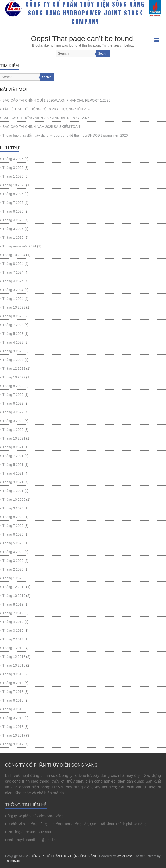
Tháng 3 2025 (13, 229)
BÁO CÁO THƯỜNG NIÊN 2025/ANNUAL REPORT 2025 (46, 118)
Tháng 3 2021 (13, 482)
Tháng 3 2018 (13, 718)
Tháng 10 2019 (14, 596)
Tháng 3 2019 (13, 631)
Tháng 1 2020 (13, 578)
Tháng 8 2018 (13, 683)
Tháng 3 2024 (13, 290)
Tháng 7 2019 (13, 613)
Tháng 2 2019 (13, 639)
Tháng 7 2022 (13, 395)
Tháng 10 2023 (14, 307)
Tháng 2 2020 (13, 569)
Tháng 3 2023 (13, 351)
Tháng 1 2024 (13, 299)
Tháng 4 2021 (13, 473)
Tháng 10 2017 (14, 735)
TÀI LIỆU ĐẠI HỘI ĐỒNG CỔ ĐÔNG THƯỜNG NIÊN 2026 (47, 109)
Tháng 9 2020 (13, 508)
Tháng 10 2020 (14, 500)
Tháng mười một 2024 (19, 246)
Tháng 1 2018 (13, 727)
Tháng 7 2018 (13, 692)
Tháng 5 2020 (13, 543)
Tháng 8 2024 (13, 264)
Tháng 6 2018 (13, 700)
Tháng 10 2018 (14, 665)
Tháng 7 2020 (13, 526)
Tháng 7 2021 (13, 456)
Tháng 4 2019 (13, 622)
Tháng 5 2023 (13, 334)
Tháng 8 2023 (13, 316)
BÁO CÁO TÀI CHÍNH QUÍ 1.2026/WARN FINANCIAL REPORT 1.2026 (56, 100)
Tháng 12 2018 (14, 657)
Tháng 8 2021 (13, 447)
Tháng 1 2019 (13, 648)
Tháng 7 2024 (13, 272)
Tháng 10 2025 (14, 185)
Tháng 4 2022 (13, 412)
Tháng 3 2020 (13, 561)
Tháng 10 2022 (14, 377)
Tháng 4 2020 (13, 552)
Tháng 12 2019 (14, 587)
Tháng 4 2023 (13, 342)
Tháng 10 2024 (14, 255)
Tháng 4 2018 (13, 709)
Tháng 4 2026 (13, 159)
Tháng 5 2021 (13, 465)
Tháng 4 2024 (13, 281)
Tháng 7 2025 (13, 203)
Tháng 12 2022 (14, 368)
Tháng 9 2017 (13, 744)
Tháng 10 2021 (14, 438)
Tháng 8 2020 (13, 517)
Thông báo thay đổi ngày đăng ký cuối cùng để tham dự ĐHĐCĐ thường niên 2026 (65, 135)
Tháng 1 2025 (13, 237)
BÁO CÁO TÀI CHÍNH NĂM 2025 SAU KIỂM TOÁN (41, 127)
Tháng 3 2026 (13, 168)
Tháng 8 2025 (13, 194)
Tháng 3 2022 (13, 421)
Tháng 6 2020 (13, 534)
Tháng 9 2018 (13, 674)
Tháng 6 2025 (13, 211)
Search (103, 54)
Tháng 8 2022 (13, 386)
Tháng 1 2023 (13, 360)
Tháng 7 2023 (13, 325)
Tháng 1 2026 (13, 176)
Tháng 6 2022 (13, 403)
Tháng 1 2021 (13, 491)
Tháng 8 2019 (13, 604)
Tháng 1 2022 (13, 430)
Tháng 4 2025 (13, 220)
